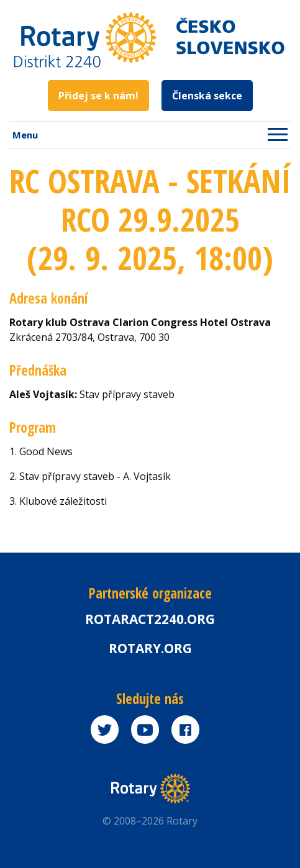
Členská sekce (207, 96)
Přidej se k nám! (98, 96)
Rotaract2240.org (150, 619)
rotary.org (150, 648)
